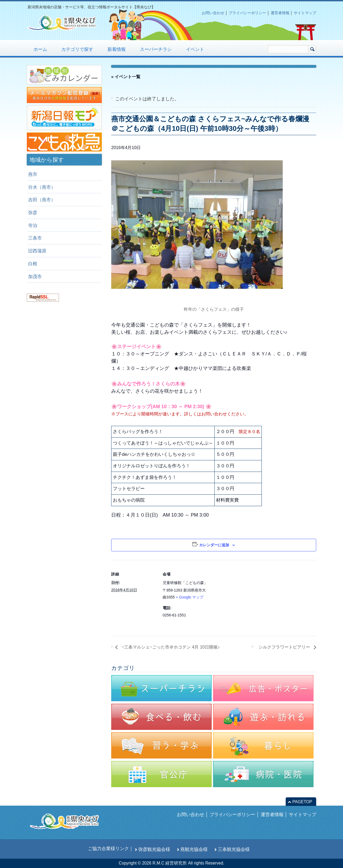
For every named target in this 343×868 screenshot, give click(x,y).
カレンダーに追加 (214, 545)
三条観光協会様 (234, 849)
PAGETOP (302, 802)
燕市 (33, 174)
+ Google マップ (190, 597)
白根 (33, 264)
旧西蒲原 (37, 251)
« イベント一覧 (126, 77)
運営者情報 (280, 13)
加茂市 (35, 276)
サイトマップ (305, 13)
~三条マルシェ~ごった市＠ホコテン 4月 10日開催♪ (170, 647)
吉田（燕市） (42, 200)
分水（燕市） (42, 187)
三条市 (35, 238)
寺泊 (33, 225)
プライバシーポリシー (247, 13)
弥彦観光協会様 (154, 849)
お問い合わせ (213, 13)
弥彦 (33, 213)
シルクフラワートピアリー (285, 647)
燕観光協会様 (194, 849)
